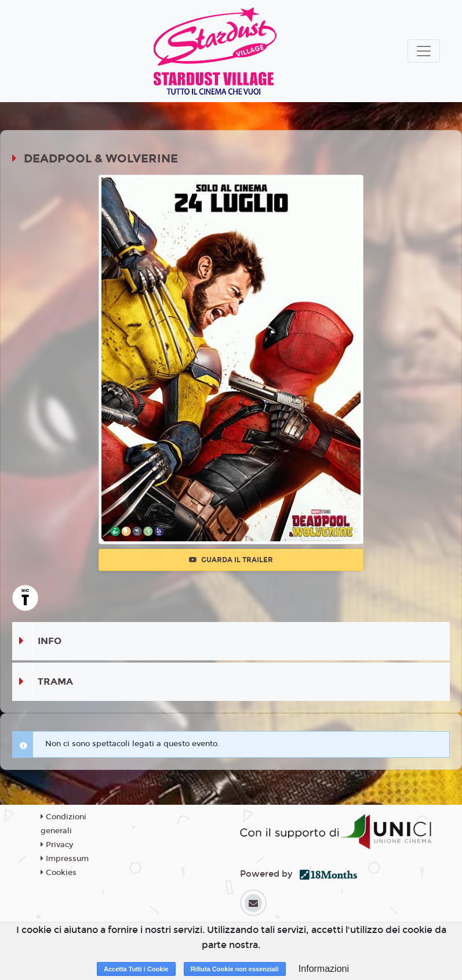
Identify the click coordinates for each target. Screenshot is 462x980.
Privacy (57, 845)
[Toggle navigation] (424, 51)
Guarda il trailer (231, 560)
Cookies (59, 873)
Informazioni (324, 969)
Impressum (65, 859)
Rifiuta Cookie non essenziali (235, 969)
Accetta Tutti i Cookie (136, 969)
